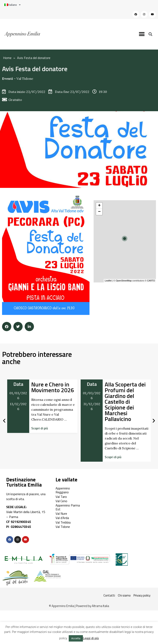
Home (7, 58)
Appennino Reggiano (63, 490)
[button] (142, 34)
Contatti (109, 595)
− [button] (99, 212)
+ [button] (99, 206)
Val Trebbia (63, 522)
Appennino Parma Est (68, 507)
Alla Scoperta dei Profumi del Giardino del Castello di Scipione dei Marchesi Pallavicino (125, 402)
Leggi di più (91, 638)
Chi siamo (124, 595)
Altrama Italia (100, 606)
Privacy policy (142, 595)
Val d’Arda (62, 518)
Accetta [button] (76, 638)
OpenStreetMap (124, 281)
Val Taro (61, 497)
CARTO (151, 281)
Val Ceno (61, 501)
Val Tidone (25, 79)
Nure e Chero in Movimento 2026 (53, 387)
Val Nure (61, 513)
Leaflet (108, 281)
